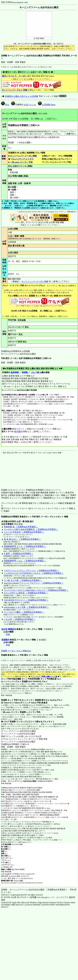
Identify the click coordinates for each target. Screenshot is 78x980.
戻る (5, 105)
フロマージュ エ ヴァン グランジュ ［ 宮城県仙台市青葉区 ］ (32, 571)
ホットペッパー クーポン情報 (23, 156)
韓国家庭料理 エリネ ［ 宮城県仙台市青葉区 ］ (25, 546)
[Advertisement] (17, 470)
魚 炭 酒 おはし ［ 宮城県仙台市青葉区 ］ (23, 539)
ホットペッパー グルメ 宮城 (15, 90)
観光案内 (18, 431)
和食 (8, 634)
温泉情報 (15, 372)
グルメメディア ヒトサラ (22, 159)
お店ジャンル (30, 105)
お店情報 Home (47, 105)
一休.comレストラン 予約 (21, 162)
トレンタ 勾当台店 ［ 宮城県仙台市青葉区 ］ (24, 532)
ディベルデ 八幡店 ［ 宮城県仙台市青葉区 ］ (24, 612)
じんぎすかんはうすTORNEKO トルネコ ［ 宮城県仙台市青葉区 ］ (34, 573)
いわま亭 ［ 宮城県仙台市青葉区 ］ (20, 619)
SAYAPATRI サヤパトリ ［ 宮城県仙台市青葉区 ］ (26, 600)
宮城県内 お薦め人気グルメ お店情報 (21, 96)
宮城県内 (5, 640)
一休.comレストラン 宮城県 (13, 712)
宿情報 (25, 372)
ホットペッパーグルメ (9, 693)
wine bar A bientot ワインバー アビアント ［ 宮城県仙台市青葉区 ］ (34, 583)
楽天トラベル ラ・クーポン (14, 76)
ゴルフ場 (35, 372)
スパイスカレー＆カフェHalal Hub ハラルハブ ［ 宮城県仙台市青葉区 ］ (36, 590)
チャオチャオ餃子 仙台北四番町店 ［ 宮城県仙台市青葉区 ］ (31, 529)
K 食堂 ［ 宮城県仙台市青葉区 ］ (19, 554)
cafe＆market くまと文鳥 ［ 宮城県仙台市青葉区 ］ (27, 607)
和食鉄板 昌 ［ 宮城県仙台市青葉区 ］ (21, 527)
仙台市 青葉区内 (9, 629)
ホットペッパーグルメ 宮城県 (14, 682)
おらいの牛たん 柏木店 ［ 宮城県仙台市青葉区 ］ (26, 593)
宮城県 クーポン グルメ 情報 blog (16, 651)
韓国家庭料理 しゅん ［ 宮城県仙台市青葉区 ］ (25, 561)
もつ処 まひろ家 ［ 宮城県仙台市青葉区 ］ (23, 580)
